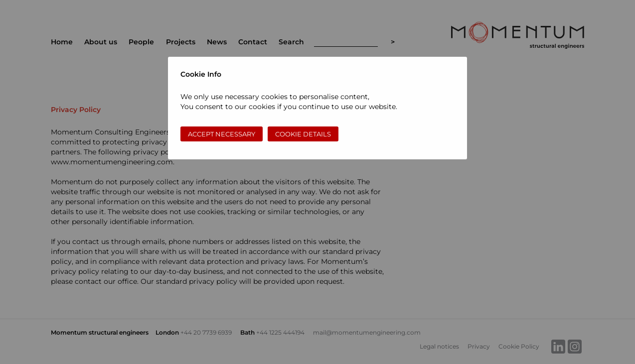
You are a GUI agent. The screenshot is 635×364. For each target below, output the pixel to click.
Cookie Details (303, 134)
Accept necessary (222, 134)
